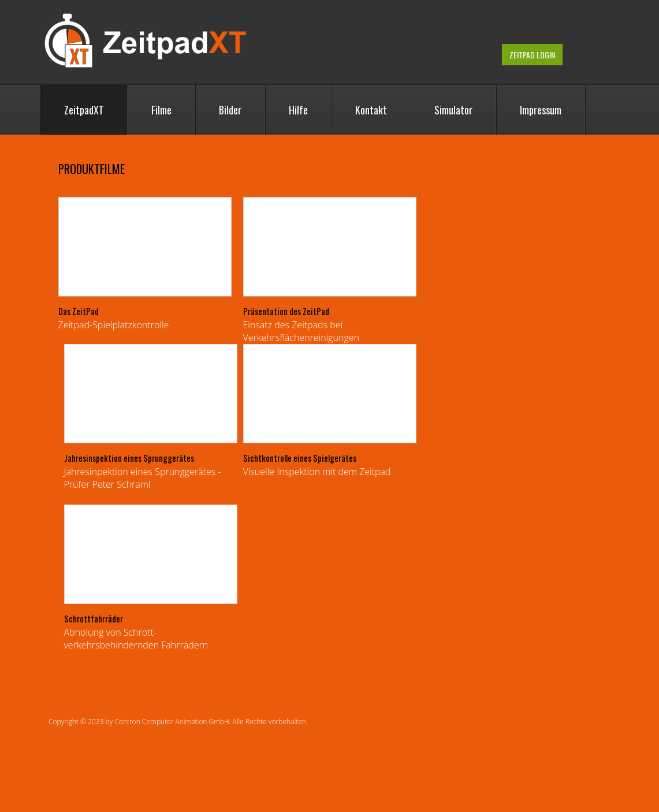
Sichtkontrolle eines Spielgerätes (300, 458)
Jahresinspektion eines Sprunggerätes (129, 458)
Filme (161, 110)
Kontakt (371, 110)
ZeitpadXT (84, 110)
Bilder (230, 110)
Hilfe (298, 110)
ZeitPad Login (532, 55)
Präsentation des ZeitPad (286, 311)
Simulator (453, 110)
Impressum (541, 110)
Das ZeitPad (79, 311)
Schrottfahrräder (94, 618)
